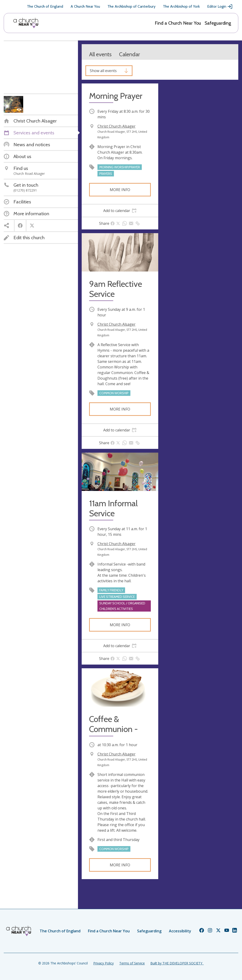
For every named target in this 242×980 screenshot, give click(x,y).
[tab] (120, 211)
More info (120, 190)
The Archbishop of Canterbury (131, 6)
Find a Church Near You (178, 23)
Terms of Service (132, 963)
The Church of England (45, 6)
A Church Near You (85, 6)
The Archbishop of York (181, 6)
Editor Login (220, 7)
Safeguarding (218, 23)
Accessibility (180, 931)
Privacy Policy (103, 963)
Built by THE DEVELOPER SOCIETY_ (177, 963)
